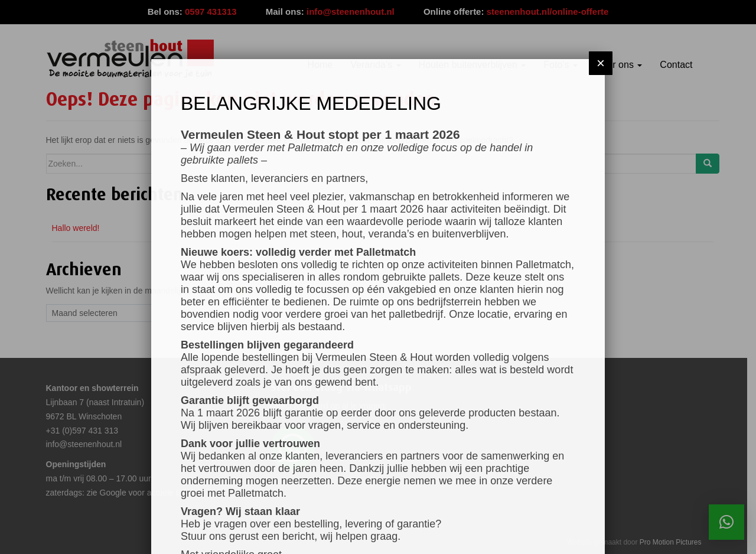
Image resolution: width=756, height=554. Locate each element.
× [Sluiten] (601, 63)
